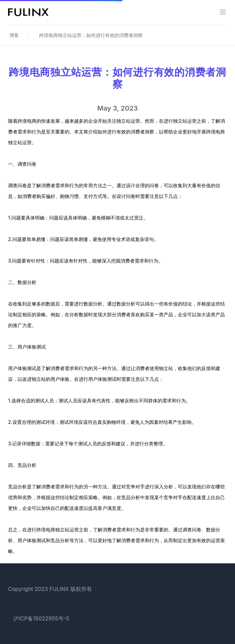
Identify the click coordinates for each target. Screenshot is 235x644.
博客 (14, 35)
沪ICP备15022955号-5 (41, 618)
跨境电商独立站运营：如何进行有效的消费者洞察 (91, 35)
